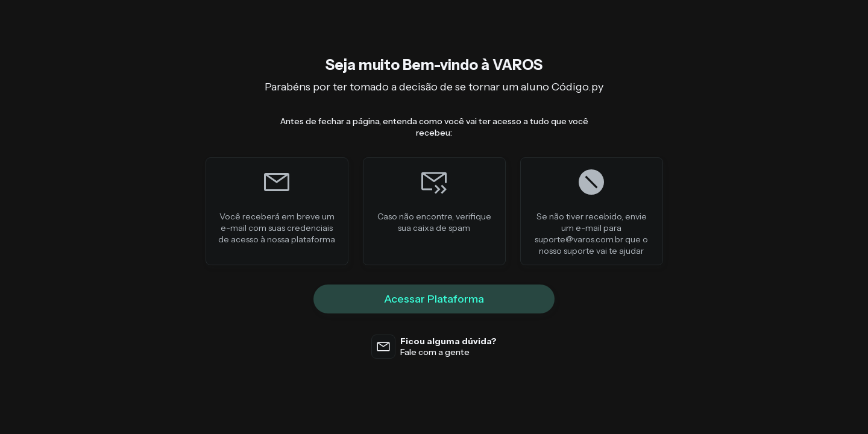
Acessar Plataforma (434, 299)
